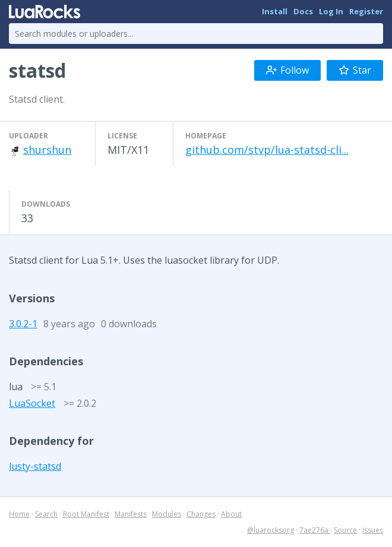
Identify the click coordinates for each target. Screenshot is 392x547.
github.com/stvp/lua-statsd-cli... (267, 150)
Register (366, 11)
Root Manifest (86, 514)
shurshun (47, 150)
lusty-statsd (35, 466)
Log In (331, 11)
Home (19, 514)
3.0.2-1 (23, 324)
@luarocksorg (271, 530)
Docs (303, 11)
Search (46, 514)
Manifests (131, 514)
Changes (201, 514)
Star (355, 70)
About (231, 514)
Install (275, 11)
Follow (287, 70)
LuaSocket (32, 403)
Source (345, 530)
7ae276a (315, 530)
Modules (167, 514)
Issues (373, 530)
